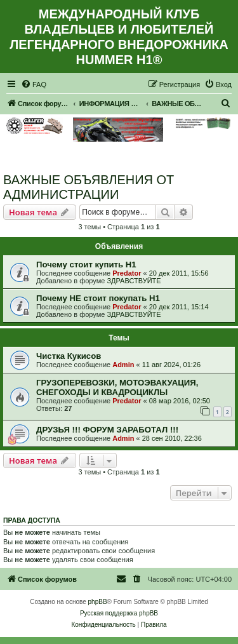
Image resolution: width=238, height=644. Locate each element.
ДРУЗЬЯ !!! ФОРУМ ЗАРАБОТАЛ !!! (107, 430)
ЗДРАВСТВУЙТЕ (134, 281)
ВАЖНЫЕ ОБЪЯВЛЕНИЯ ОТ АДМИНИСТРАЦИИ (89, 187)
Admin (123, 365)
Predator (127, 273)
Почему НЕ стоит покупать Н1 (98, 298)
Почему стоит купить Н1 (86, 265)
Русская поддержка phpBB (119, 613)
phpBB (98, 602)
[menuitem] (34, 84)
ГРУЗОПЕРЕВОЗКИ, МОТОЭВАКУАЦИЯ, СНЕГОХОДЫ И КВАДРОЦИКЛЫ (117, 387)
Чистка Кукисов (69, 356)
